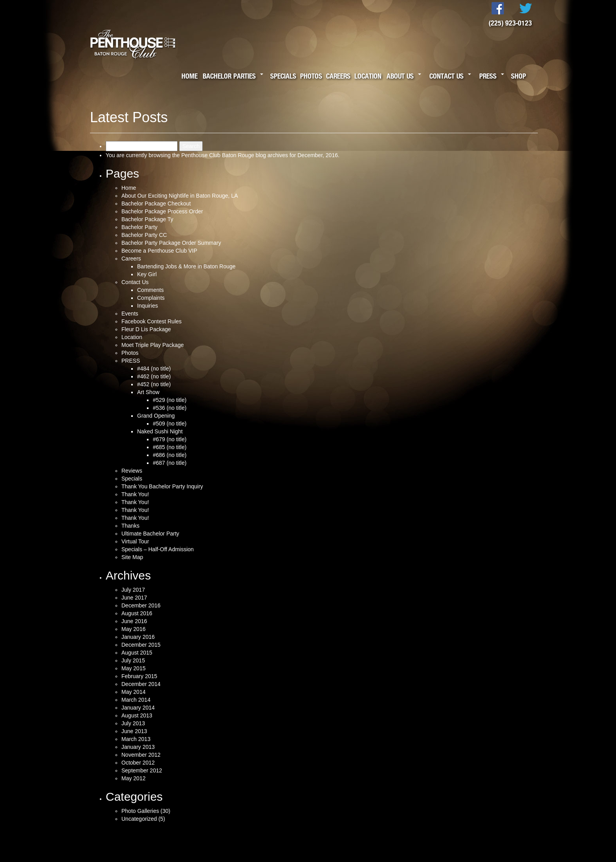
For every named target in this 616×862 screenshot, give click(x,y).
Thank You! (135, 494)
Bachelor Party (139, 227)
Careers (338, 76)
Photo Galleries (140, 811)
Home (190, 76)
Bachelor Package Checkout (156, 204)
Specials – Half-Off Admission (158, 549)
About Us (400, 76)
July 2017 (133, 590)
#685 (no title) (170, 447)
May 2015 (133, 668)
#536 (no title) (170, 408)
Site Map (132, 557)
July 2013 (133, 723)
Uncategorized (139, 819)
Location (368, 76)
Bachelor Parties (229, 76)
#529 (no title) (170, 400)
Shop (519, 76)
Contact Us (446, 76)
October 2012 (138, 763)
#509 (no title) (170, 424)
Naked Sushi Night (160, 431)
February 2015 (139, 676)
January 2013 (138, 747)
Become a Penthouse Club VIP (159, 251)
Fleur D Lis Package (146, 329)
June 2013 (134, 731)
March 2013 (136, 739)
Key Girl (147, 274)
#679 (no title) (170, 439)
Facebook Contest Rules (151, 321)
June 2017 (134, 598)
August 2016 (137, 613)
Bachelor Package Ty (147, 219)
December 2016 (141, 605)
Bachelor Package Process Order (162, 211)
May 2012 (133, 778)
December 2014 (141, 684)
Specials (283, 76)
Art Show (148, 392)
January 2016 (138, 637)
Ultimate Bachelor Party (150, 534)
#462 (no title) (154, 376)
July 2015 (133, 660)
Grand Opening (156, 416)
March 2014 (136, 700)
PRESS (131, 361)
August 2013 (137, 715)
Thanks (130, 526)
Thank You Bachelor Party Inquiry (162, 486)
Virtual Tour (135, 541)
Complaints (151, 298)
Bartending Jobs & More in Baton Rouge (186, 266)
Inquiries (148, 306)
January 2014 (138, 708)
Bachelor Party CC (144, 235)
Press (488, 76)
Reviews (132, 471)
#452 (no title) (154, 384)
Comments (150, 290)
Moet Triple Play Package (153, 345)
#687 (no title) (170, 463)
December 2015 (141, 645)
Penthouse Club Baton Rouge (217, 155)
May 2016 (133, 629)
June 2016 (134, 621)
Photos (311, 76)
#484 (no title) (154, 369)
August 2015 (137, 653)
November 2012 (141, 755)
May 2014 (133, 692)
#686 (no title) (170, 455)
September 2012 (142, 770)
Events (130, 314)
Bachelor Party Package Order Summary (171, 243)
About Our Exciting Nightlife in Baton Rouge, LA (180, 196)
